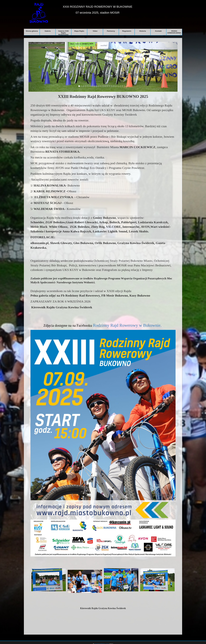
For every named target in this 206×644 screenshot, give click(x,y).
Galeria (48, 31)
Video (95, 31)
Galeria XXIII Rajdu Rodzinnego (63, 33)
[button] (40, 67)
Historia (143, 31)
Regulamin (127, 31)
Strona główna (32, 31)
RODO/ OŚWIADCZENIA (174, 33)
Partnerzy (111, 31)
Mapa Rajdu (79, 31)
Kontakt (158, 31)
